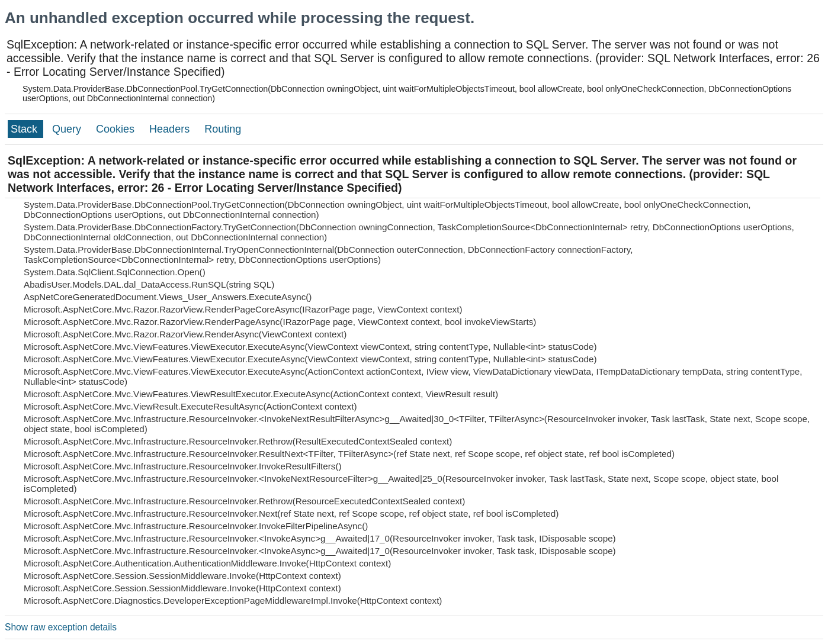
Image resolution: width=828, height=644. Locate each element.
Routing (223, 129)
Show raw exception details (61, 627)
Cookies (117, 129)
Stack (25, 129)
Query (68, 129)
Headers (171, 129)
